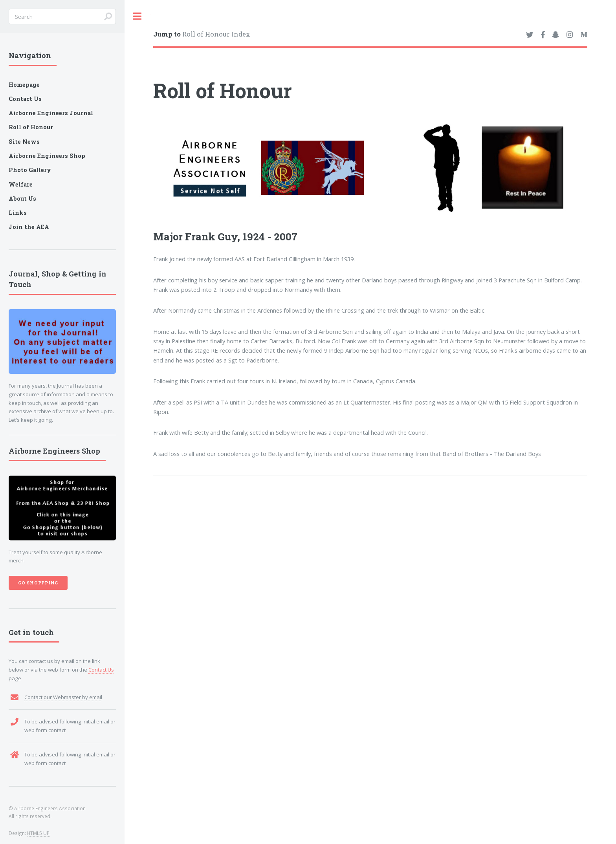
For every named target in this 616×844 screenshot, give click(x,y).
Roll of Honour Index (202, 34)
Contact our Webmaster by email (63, 697)
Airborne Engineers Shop (47, 156)
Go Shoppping (38, 583)
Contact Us (101, 670)
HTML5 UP (38, 833)
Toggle (137, 16)
